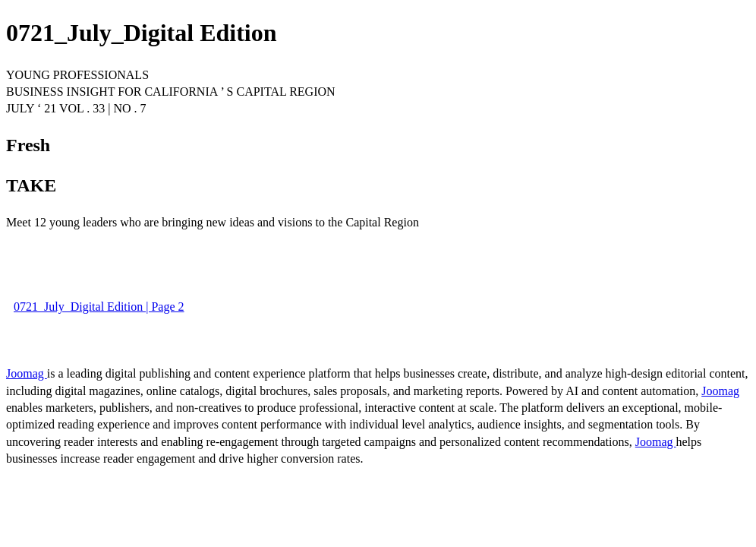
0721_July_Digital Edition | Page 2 (99, 307)
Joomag (27, 373)
